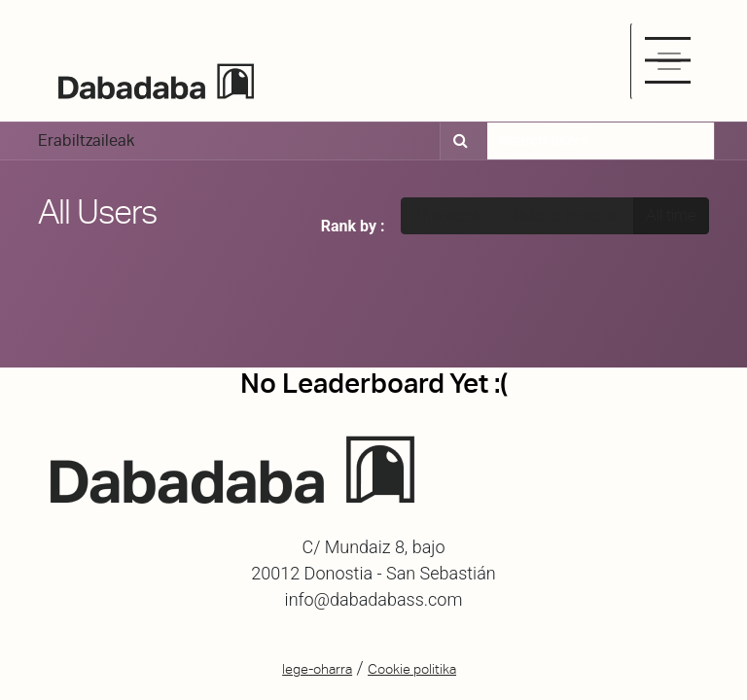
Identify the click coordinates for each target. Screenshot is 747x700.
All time (671, 215)
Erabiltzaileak (86, 140)
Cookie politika (412, 669)
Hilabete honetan (564, 215)
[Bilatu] (458, 141)
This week (447, 215)
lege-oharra (317, 669)
